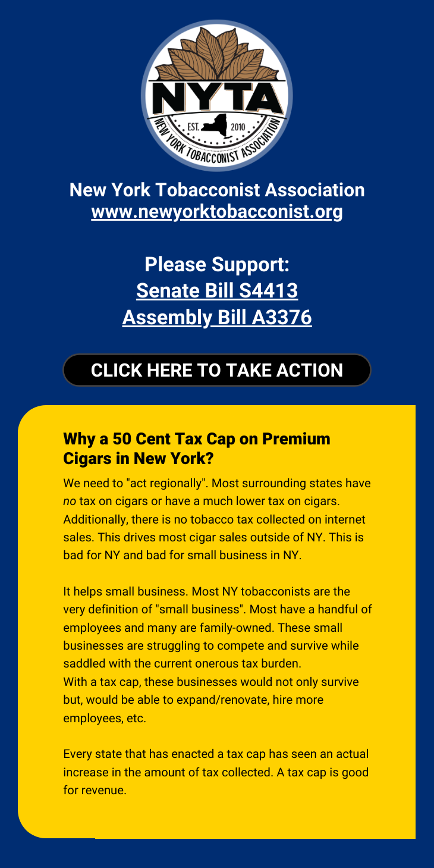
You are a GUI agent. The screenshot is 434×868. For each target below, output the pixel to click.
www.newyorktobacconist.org (217, 211)
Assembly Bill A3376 (217, 318)
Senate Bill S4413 (217, 291)
